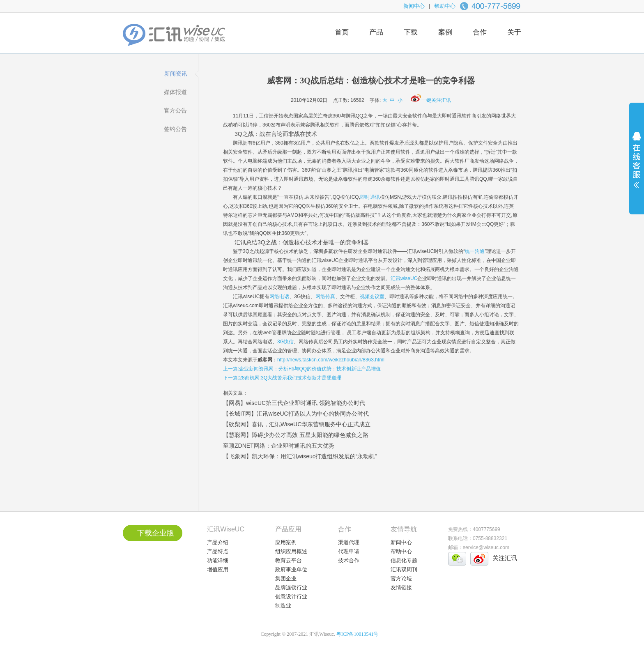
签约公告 (175, 129)
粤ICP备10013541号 (358, 634)
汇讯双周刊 (404, 569)
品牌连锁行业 (291, 587)
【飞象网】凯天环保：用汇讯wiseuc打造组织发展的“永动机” (300, 456)
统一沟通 (475, 251)
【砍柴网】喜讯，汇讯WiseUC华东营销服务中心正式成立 (297, 424)
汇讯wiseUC (404, 278)
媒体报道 (175, 92)
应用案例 (286, 542)
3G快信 (285, 342)
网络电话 (279, 297)
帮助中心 (445, 6)
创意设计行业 (291, 597)
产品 (376, 32)
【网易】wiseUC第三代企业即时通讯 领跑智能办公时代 (294, 403)
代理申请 (349, 551)
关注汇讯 (505, 558)
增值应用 (218, 569)
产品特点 (218, 551)
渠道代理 (349, 542)
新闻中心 (414, 6)
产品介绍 (218, 542)
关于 (514, 32)
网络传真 (325, 297)
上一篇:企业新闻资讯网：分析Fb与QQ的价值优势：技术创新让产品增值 (302, 369)
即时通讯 (370, 197)
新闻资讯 (176, 74)
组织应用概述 (291, 551)
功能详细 (218, 560)
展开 (637, 165)
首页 (342, 32)
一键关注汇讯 (431, 100)
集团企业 (286, 578)
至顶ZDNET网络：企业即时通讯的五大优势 (279, 446)
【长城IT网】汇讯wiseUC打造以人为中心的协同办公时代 (296, 414)
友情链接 (401, 587)
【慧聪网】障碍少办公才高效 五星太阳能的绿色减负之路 (296, 435)
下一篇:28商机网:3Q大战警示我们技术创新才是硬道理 (282, 378)
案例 (445, 32)
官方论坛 (401, 578)
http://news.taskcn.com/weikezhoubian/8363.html (331, 360)
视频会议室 (372, 297)
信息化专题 (404, 560)
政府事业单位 (291, 569)
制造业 (283, 606)
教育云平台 (289, 560)
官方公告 (175, 110)
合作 (480, 32)
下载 (411, 32)
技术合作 (349, 560)
